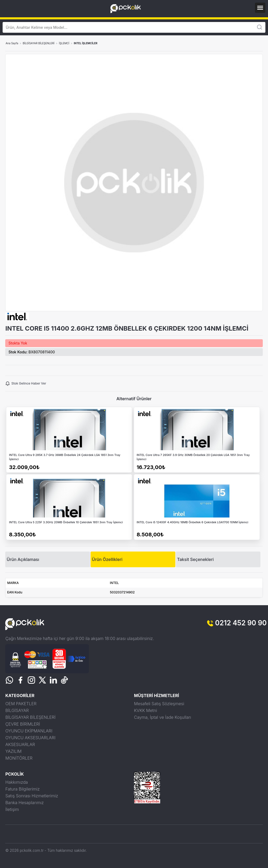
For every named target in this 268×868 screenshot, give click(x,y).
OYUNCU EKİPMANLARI (29, 731)
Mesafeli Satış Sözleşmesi (159, 704)
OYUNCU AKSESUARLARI (30, 738)
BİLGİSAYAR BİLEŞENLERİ (39, 43)
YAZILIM (13, 751)
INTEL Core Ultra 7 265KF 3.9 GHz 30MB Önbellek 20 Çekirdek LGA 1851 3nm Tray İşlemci (193, 457)
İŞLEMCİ (64, 43)
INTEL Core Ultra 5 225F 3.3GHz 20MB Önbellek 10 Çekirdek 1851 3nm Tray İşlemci (66, 522)
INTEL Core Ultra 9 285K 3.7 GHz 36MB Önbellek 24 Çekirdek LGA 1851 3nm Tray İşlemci (65, 457)
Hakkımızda (16, 782)
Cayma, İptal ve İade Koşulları (163, 717)
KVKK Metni (146, 710)
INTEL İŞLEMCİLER (86, 43)
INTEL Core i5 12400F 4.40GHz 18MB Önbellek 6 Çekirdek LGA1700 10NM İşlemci (192, 522)
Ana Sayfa (12, 43)
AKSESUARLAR (20, 744)
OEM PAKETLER (21, 704)
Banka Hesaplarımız (24, 803)
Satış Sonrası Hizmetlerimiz (32, 796)
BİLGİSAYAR (17, 710)
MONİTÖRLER (19, 758)
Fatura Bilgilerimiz (22, 789)
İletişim (12, 809)
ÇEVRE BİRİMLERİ (23, 724)
